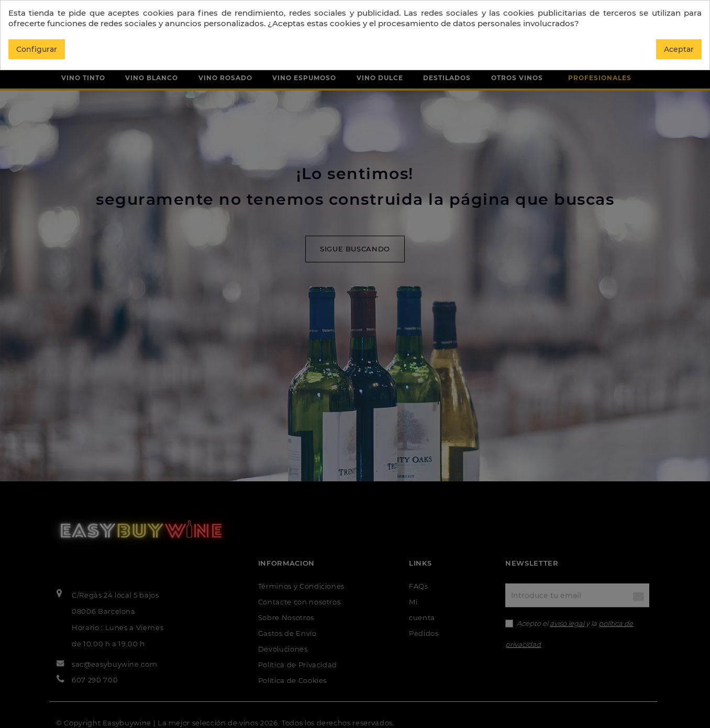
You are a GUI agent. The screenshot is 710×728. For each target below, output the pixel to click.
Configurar (37, 49)
